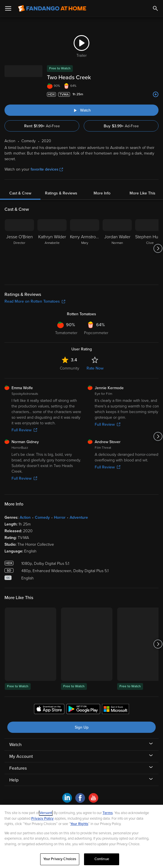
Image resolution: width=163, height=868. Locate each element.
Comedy (42, 517)
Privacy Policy (42, 819)
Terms (108, 813)
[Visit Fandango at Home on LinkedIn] (67, 801)
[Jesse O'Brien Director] (19, 248)
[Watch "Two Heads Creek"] (81, 110)
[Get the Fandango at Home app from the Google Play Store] (83, 710)
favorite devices (47, 169)
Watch (15, 745)
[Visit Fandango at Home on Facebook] (80, 801)
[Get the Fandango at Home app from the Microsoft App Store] (116, 710)
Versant (46, 813)
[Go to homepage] (52, 8)
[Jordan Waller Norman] (117, 248)
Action (25, 517)
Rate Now (95, 368)
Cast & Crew (20, 193)
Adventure (79, 517)
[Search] (155, 8)
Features (18, 768)
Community (70, 368)
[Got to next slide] (158, 248)
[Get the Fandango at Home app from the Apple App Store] (49, 710)
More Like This (142, 193)
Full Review (24, 430)
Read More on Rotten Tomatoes (35, 301)
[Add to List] (156, 94)
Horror (60, 517)
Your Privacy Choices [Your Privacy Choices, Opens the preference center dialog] (60, 859)
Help (14, 780)
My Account (21, 756)
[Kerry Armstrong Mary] (85, 248)
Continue (102, 859)
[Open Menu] (8, 8)
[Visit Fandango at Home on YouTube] (93, 801)
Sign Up (82, 727)
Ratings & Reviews (61, 193)
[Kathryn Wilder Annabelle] (52, 248)
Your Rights (79, 824)
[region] (81, 836)
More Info (102, 193)
